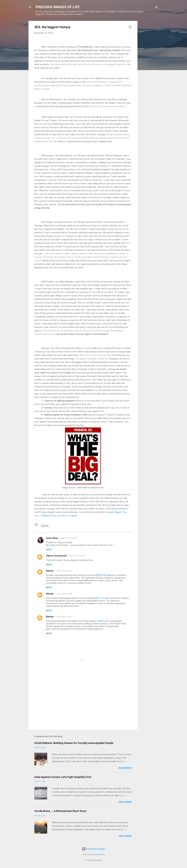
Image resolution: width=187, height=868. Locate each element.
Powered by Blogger (94, 849)
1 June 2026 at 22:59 (63, 571)
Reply (49, 550)
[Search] (157, 8)
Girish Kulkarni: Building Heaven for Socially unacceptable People (74, 743)
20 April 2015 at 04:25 (77, 556)
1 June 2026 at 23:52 (63, 617)
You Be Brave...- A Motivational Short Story (60, 811)
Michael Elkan (100, 854)
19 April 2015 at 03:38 (68, 538)
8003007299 (101, 575)
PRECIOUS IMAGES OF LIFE (58, 7)
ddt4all (100, 621)
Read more (125, 768)
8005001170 (98, 598)
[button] (130, 28)
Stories (45, 526)
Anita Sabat (52, 538)
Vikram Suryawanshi (56, 556)
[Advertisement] (149, 65)
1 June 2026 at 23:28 (63, 594)
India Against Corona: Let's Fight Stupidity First (63, 777)
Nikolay (50, 571)
